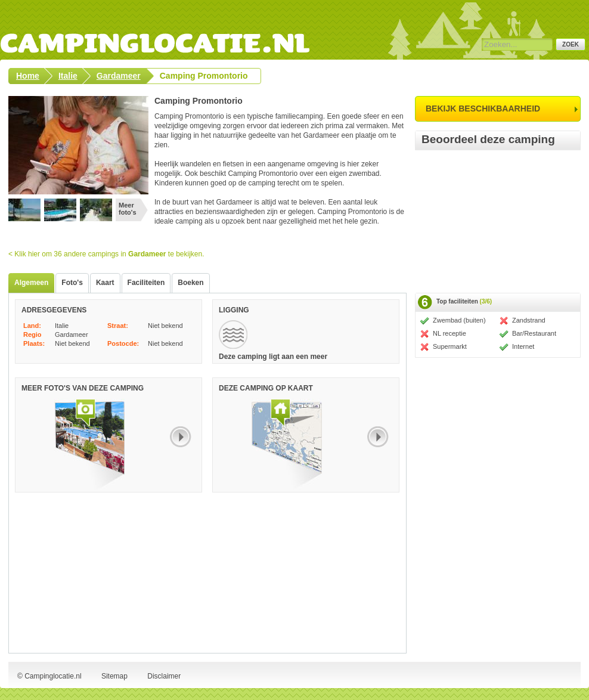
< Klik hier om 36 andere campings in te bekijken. (106, 254)
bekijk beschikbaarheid (483, 109)
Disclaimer (164, 676)
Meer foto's (128, 209)
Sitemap (114, 676)
